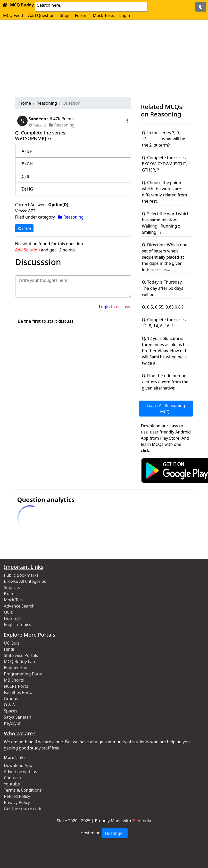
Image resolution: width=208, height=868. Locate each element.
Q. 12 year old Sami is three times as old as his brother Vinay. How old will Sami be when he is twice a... (165, 351)
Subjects (12, 587)
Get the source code (23, 809)
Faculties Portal (19, 692)
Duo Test (12, 618)
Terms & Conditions (23, 790)
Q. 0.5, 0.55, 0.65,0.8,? (163, 307)
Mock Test (14, 600)
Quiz (8, 612)
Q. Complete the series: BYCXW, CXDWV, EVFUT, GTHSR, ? (165, 164)
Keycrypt (12, 723)
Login (125, 15)
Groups (11, 699)
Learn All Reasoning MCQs (166, 409)
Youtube (12, 784)
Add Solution (28, 250)
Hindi (9, 649)
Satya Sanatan (18, 717)
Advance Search (19, 606)
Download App (18, 765)
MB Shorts (14, 680)
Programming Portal (24, 674)
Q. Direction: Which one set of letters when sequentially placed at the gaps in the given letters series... (165, 257)
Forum (81, 15)
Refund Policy (17, 796)
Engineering (16, 668)
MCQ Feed (13, 15)
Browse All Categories (25, 581)
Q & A (9, 705)
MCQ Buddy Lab (19, 662)
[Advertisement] (104, 58)
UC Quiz (12, 643)
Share (24, 228)
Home (25, 103)
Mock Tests (103, 15)
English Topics (17, 625)
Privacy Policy (17, 802)
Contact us (14, 778)
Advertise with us (20, 772)
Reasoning (47, 103)
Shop (65, 15)
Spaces (11, 711)
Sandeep (38, 119)
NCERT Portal (17, 686)
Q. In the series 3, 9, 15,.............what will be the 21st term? (164, 139)
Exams (10, 594)
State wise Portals (21, 655)
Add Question (41, 15)
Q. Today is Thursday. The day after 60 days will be (163, 288)
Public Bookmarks (21, 575)
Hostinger (114, 833)
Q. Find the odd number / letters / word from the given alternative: (165, 382)
